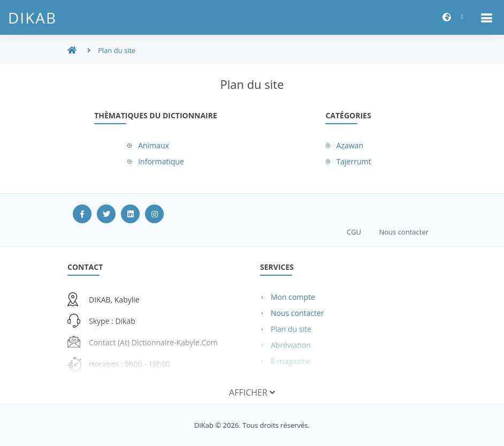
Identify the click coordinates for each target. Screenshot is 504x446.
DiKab (32, 18)
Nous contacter (404, 232)
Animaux (154, 145)
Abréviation (291, 345)
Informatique (161, 161)
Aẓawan (350, 145)
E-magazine (291, 361)
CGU (354, 232)
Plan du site (117, 50)
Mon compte (293, 297)
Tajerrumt (354, 161)
